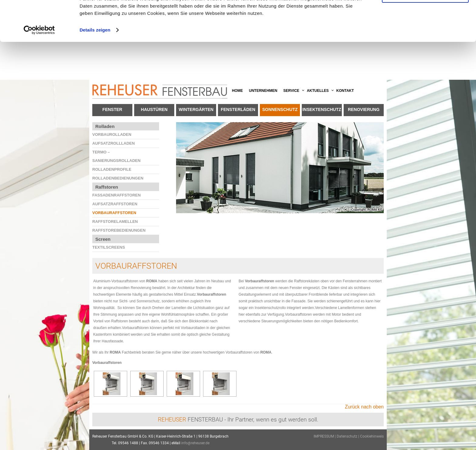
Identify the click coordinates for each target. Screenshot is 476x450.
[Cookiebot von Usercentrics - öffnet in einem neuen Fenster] (39, 68)
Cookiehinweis (372, 436)
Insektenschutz (322, 109)
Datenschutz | (348, 436)
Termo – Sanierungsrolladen (116, 156)
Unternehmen (263, 91)
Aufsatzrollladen (114, 143)
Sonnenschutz (280, 109)
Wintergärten (196, 109)
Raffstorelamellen (115, 222)
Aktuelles (318, 91)
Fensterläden (238, 109)
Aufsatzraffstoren (115, 204)
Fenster (112, 109)
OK (425, 15)
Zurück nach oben (364, 407)
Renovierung (364, 109)
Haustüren (154, 109)
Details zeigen (95, 68)
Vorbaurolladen (112, 134)
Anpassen (426, 33)
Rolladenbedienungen (118, 178)
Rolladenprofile (112, 169)
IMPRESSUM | (325, 436)
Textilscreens (109, 247)
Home (237, 91)
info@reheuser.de (195, 443)
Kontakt (345, 91)
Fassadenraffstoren (116, 195)
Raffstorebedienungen (119, 230)
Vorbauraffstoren (114, 213)
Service (291, 91)
